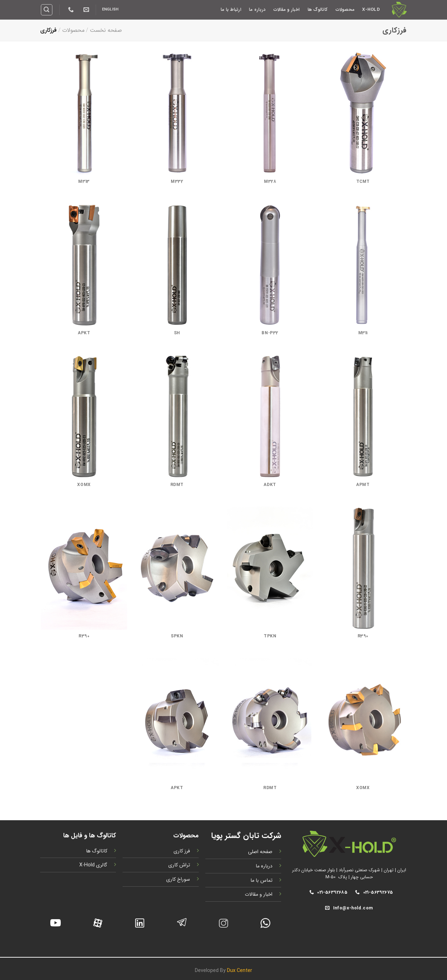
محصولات (345, 10)
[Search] (47, 10)
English (110, 10)
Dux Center (240, 971)
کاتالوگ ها (318, 10)
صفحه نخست (106, 30)
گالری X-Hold (93, 865)
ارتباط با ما (231, 10)
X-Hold (371, 10)
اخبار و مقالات (287, 10)
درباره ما (257, 10)
